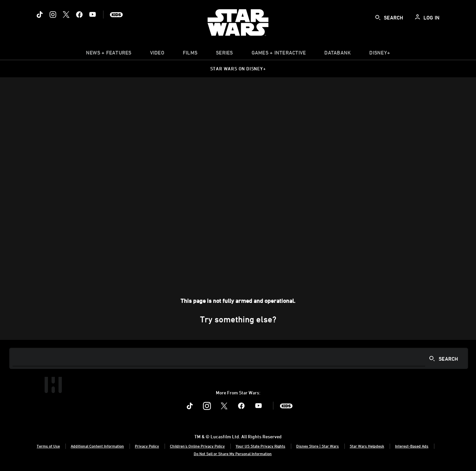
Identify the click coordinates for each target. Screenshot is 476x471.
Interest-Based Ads (412, 446)
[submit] (378, 18)
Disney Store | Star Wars (317, 446)
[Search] (239, 358)
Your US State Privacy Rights (260, 446)
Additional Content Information (97, 446)
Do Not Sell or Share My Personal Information (233, 453)
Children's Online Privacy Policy (197, 446)
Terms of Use (48, 446)
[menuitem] (157, 54)
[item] (109, 54)
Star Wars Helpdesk (367, 446)
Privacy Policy (147, 446)
